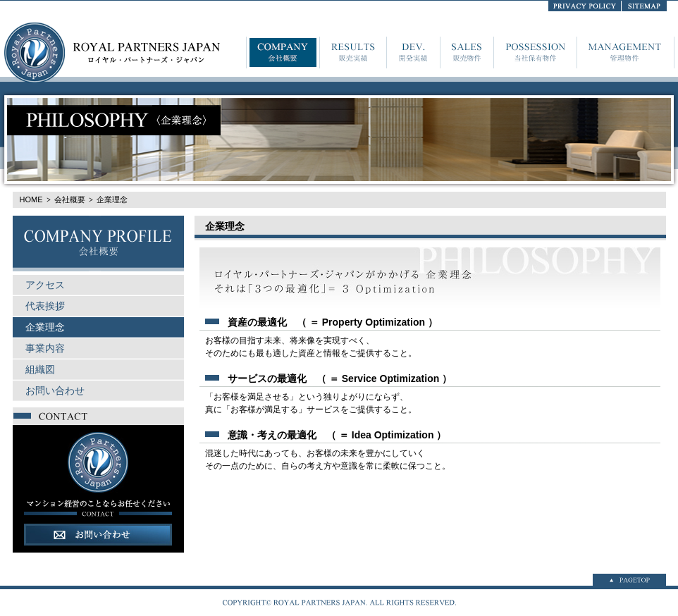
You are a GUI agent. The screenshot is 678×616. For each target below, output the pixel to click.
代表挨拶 (45, 306)
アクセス (45, 285)
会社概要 (70, 199)
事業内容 (45, 348)
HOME (31, 199)
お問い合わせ (55, 390)
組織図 (40, 369)
